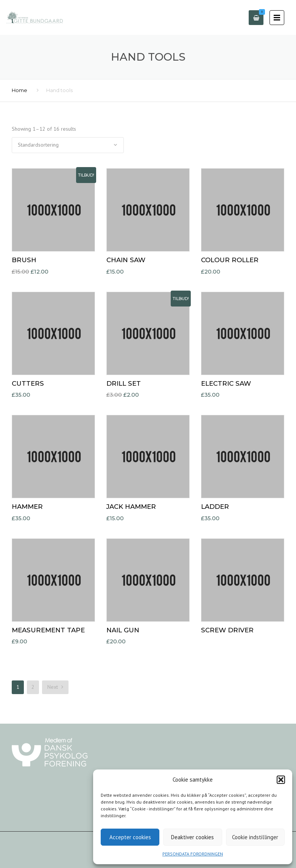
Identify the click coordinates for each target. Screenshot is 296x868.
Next (55, 687)
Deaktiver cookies (192, 837)
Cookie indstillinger (255, 837)
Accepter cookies (130, 837)
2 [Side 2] (33, 687)
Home (19, 90)
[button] (281, 780)
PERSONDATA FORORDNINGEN (193, 854)
